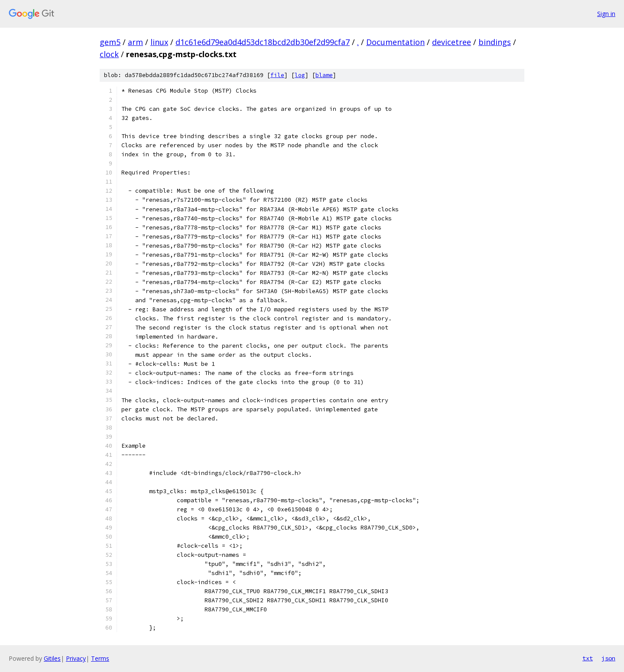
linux (159, 42)
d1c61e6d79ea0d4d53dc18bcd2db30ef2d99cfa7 (263, 42)
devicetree (452, 42)
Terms (100, 658)
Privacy (76, 658)
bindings (495, 42)
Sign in (606, 14)
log (300, 75)
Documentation (395, 42)
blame (324, 75)
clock (109, 54)
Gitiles (52, 658)
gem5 (110, 42)
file (277, 75)
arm (135, 42)
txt (588, 658)
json (608, 658)
